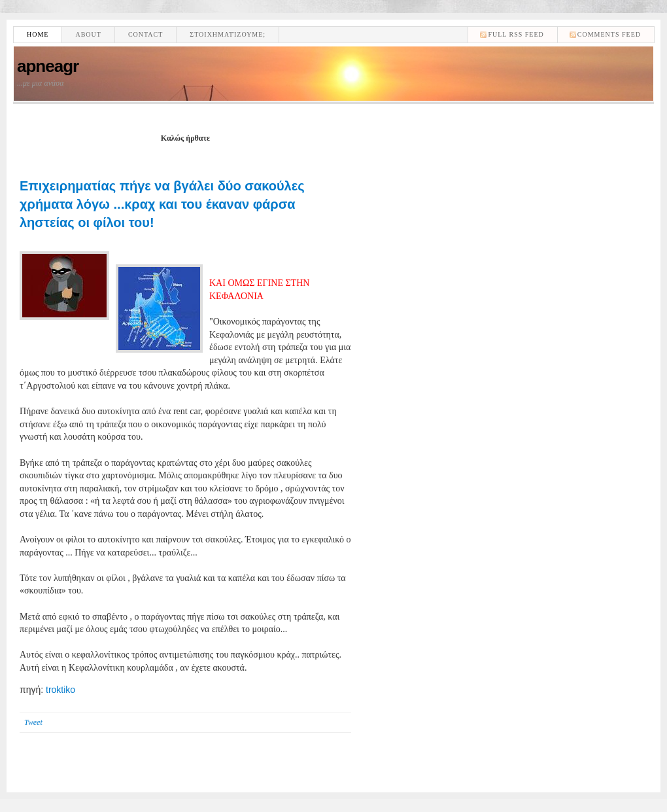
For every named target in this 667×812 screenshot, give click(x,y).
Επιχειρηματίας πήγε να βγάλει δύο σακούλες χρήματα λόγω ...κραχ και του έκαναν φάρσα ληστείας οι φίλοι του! (162, 204)
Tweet (33, 722)
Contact (145, 34)
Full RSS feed (516, 34)
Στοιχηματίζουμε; (228, 34)
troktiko (60, 690)
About (88, 34)
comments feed (609, 34)
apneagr (48, 66)
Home (38, 34)
